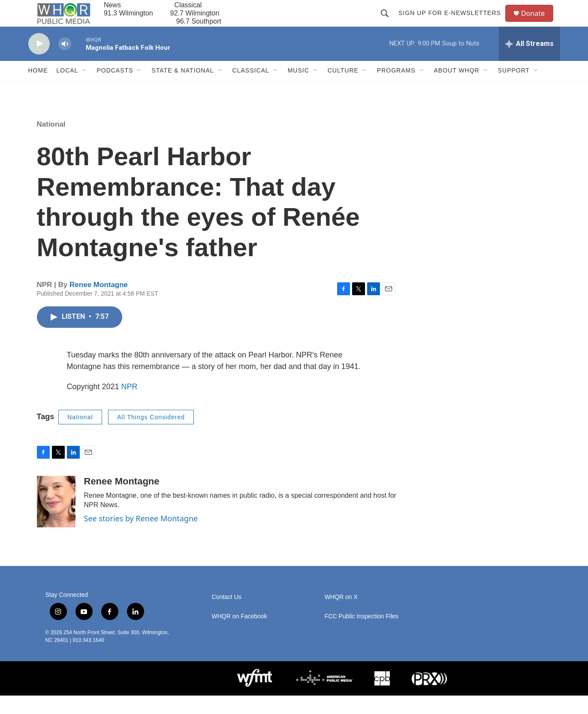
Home (38, 89)
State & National (182, 89)
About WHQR (457, 89)
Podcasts (115, 89)
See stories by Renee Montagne (141, 537)
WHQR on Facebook (240, 635)
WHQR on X (341, 616)
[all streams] (529, 62)
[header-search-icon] (389, 22)
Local (68, 89)
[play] (39, 62)
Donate (538, 23)
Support (514, 89)
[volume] (65, 62)
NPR (130, 405)
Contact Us (227, 616)
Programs (396, 89)
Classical (251, 89)
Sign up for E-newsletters (454, 22)
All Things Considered (151, 436)
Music (299, 89)
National (51, 143)
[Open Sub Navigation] (84, 89)
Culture (343, 89)
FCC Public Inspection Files (362, 635)
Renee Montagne (99, 303)
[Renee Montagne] (56, 520)
